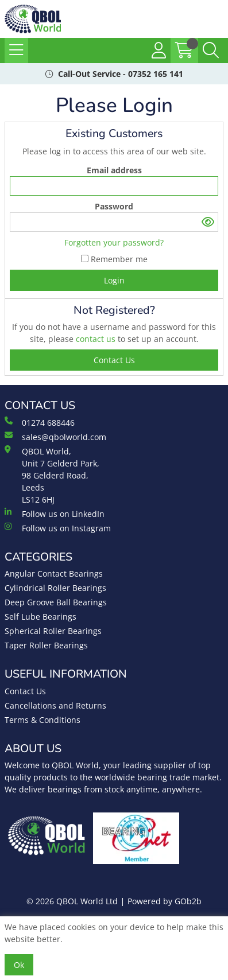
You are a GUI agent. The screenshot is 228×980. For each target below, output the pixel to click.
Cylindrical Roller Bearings (55, 588)
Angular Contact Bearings (54, 573)
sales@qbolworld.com (55, 437)
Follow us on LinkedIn (55, 514)
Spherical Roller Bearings (53, 631)
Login (114, 280)
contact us (97, 339)
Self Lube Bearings (40, 617)
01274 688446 (40, 422)
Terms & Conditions (42, 720)
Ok (19, 965)
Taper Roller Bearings (46, 645)
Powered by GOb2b (165, 901)
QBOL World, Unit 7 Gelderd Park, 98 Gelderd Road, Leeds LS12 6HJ (52, 475)
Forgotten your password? (114, 242)
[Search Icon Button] (211, 50)
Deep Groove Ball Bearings (56, 602)
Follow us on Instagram (58, 528)
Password (114, 206)
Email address (114, 170)
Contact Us (25, 691)
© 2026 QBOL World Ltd (72, 901)
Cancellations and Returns (55, 705)
